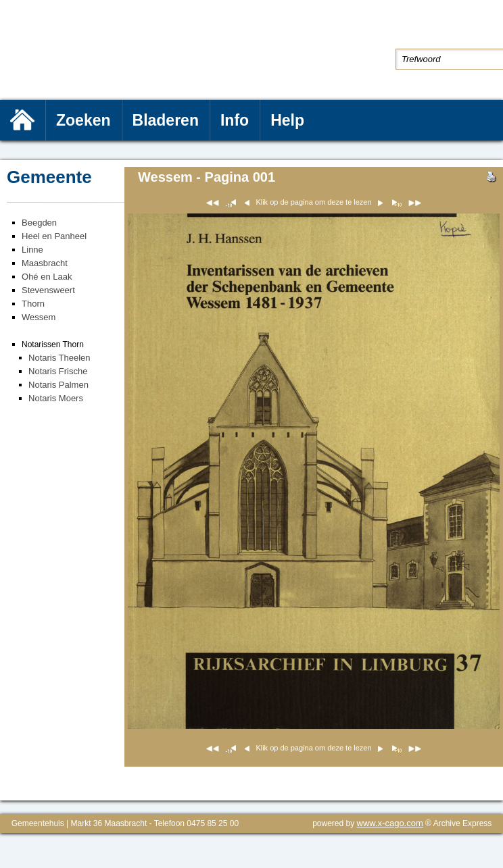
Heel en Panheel (54, 236)
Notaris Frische (58, 371)
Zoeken (83, 120)
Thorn (33, 304)
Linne (32, 250)
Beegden (39, 223)
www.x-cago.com (390, 823)
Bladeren (166, 120)
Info (235, 120)
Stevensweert (48, 290)
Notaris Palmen (58, 385)
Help (287, 120)
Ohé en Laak (47, 277)
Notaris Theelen (59, 358)
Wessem (39, 317)
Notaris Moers (56, 398)
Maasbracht (45, 263)
